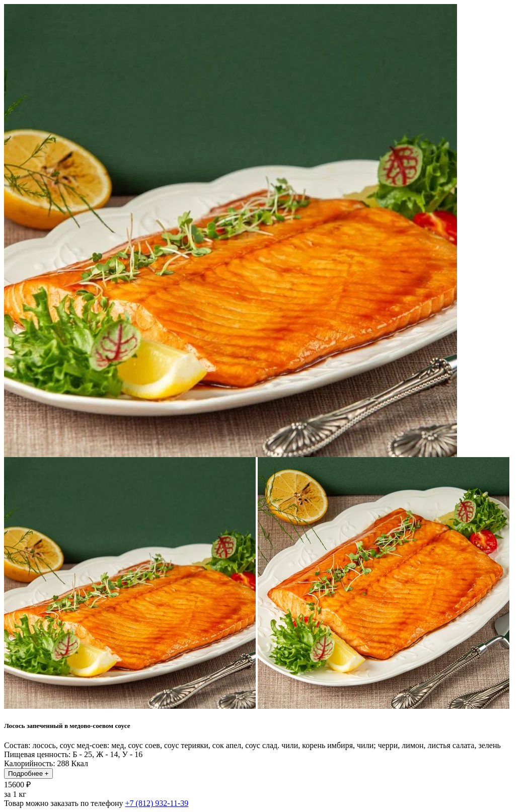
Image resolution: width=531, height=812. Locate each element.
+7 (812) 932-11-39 (157, 803)
